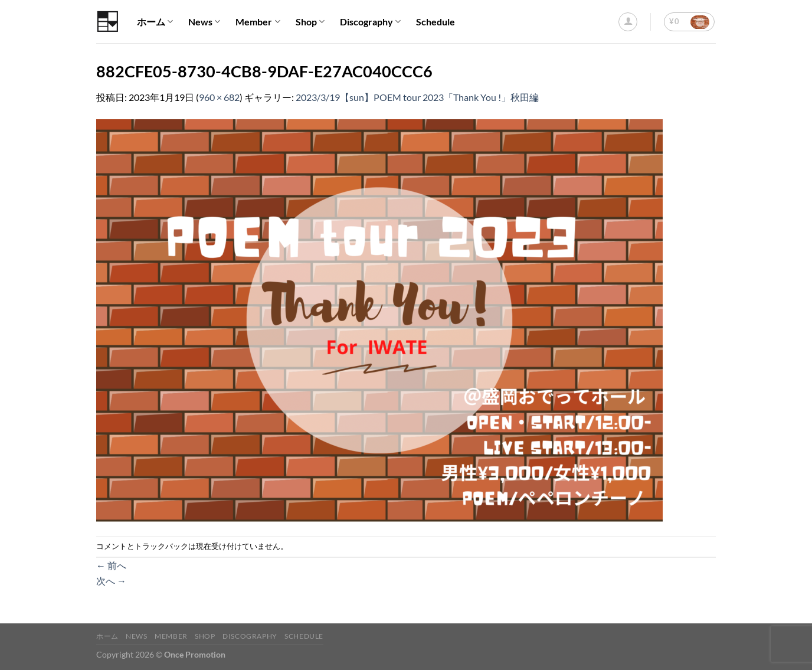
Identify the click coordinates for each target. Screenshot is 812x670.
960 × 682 (219, 97)
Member (258, 22)
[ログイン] (628, 22)
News (204, 22)
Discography (370, 22)
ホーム (155, 22)
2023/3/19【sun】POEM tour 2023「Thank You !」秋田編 (417, 97)
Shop (310, 22)
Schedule (436, 22)
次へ (111, 581)
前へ (111, 565)
